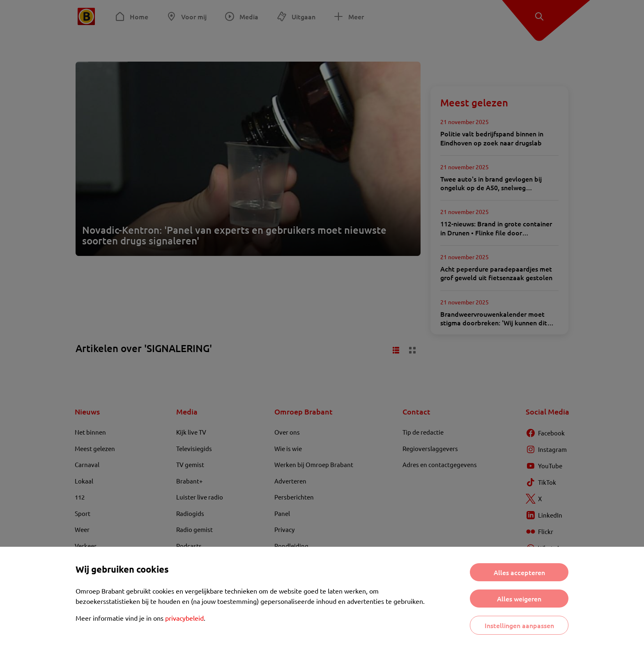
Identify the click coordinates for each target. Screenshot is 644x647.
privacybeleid (184, 618)
